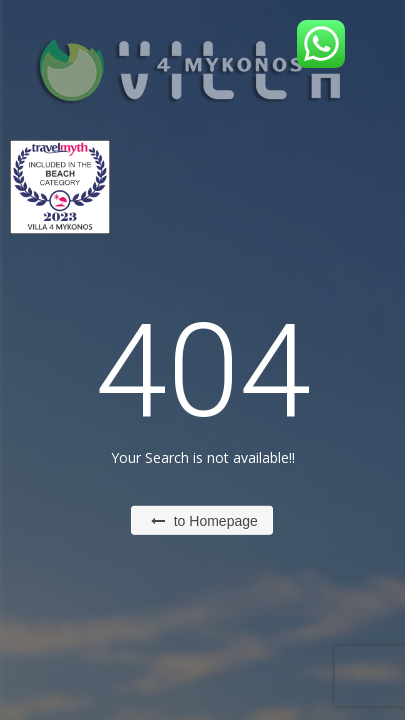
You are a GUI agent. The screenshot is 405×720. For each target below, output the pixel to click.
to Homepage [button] (204, 521)
